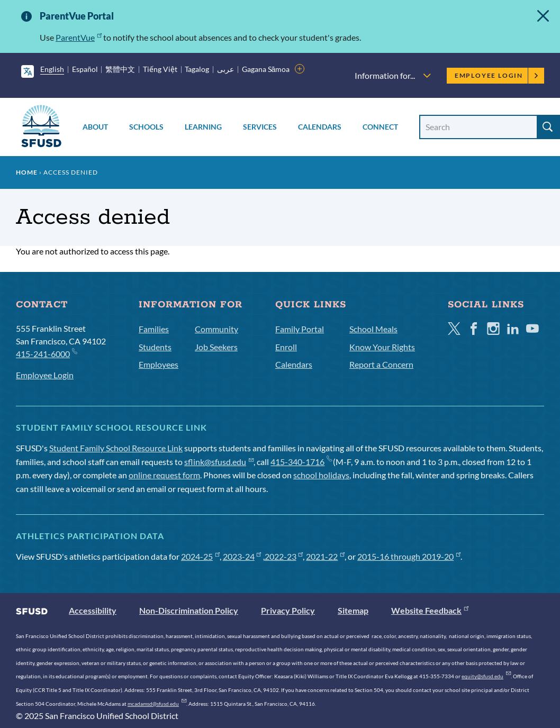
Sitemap (353, 610)
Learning (203, 127)
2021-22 (325, 556)
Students (155, 347)
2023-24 (242, 556)
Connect (380, 127)
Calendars (320, 127)
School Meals (373, 329)
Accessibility (93, 610)
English (52, 69)
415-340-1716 (301, 462)
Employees (159, 364)
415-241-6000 (46, 353)
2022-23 (284, 556)
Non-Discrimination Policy (189, 610)
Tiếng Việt (160, 69)
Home (27, 172)
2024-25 (200, 556)
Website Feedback (430, 610)
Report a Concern (381, 364)
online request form (164, 475)
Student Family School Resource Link (116, 448)
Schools (146, 127)
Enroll (286, 347)
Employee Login (497, 75)
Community (216, 329)
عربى (225, 69)
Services (260, 127)
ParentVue (79, 37)
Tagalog (197, 69)
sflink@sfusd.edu (219, 462)
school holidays (321, 475)
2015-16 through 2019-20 (409, 556)
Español (85, 69)
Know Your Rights (382, 347)
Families (154, 329)
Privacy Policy (288, 610)
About (95, 127)
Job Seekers (216, 347)
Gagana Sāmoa (266, 69)
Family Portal (300, 329)
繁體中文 (120, 69)
